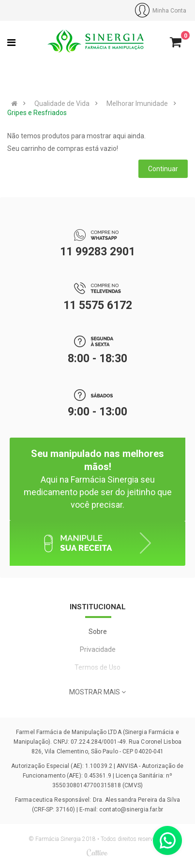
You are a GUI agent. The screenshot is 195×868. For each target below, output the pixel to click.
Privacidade (98, 649)
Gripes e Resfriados (37, 113)
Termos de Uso (97, 667)
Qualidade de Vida (62, 103)
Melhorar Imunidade (137, 103)
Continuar (163, 169)
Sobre (98, 632)
